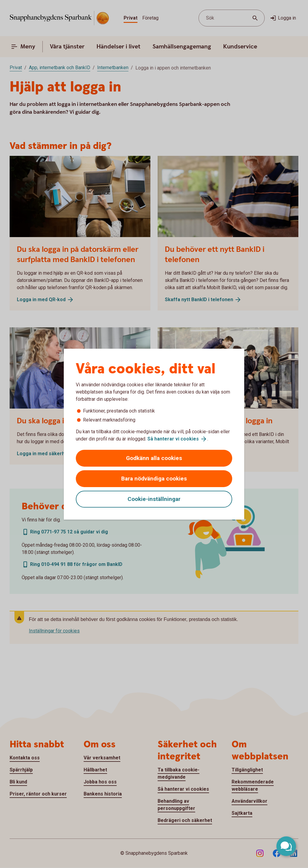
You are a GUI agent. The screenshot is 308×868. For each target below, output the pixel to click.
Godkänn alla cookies (154, 458)
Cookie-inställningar (154, 499)
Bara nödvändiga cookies (154, 479)
